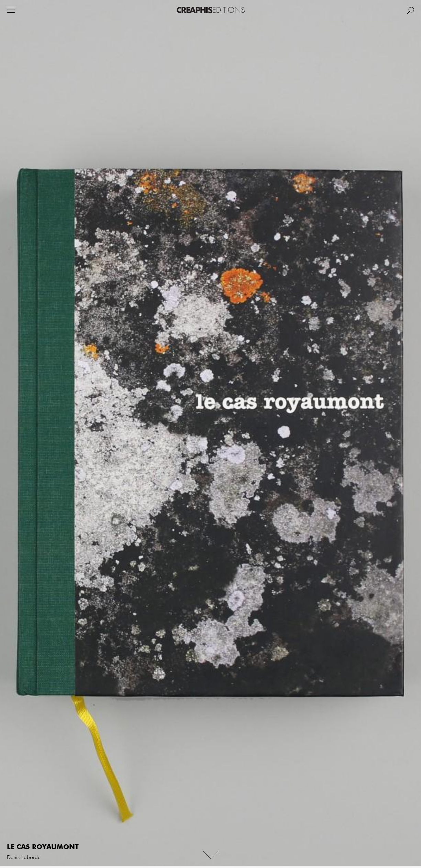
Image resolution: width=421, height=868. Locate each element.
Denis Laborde (24, 858)
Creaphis (211, 10)
